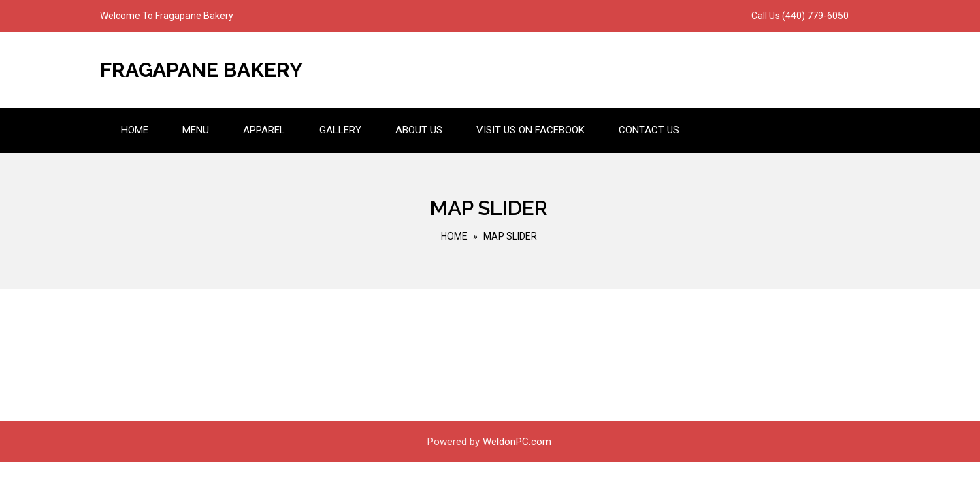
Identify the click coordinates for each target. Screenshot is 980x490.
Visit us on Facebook (530, 130)
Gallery (340, 130)
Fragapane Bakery (201, 70)
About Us (419, 130)
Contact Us (649, 130)
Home (135, 130)
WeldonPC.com (517, 442)
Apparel (264, 130)
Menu (196, 130)
